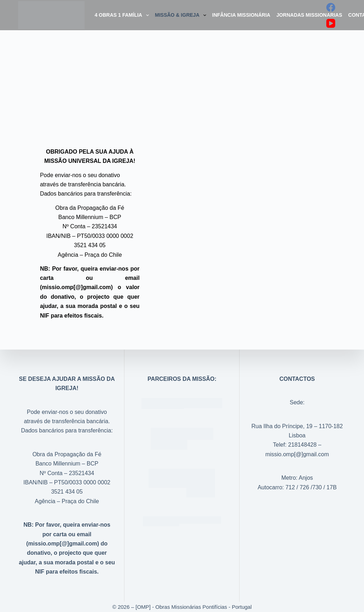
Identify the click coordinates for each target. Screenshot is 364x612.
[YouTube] (331, 23)
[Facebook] (331, 7)
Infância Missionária (241, 15)
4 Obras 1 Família (123, 15)
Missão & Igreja (182, 15)
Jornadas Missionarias (309, 15)
